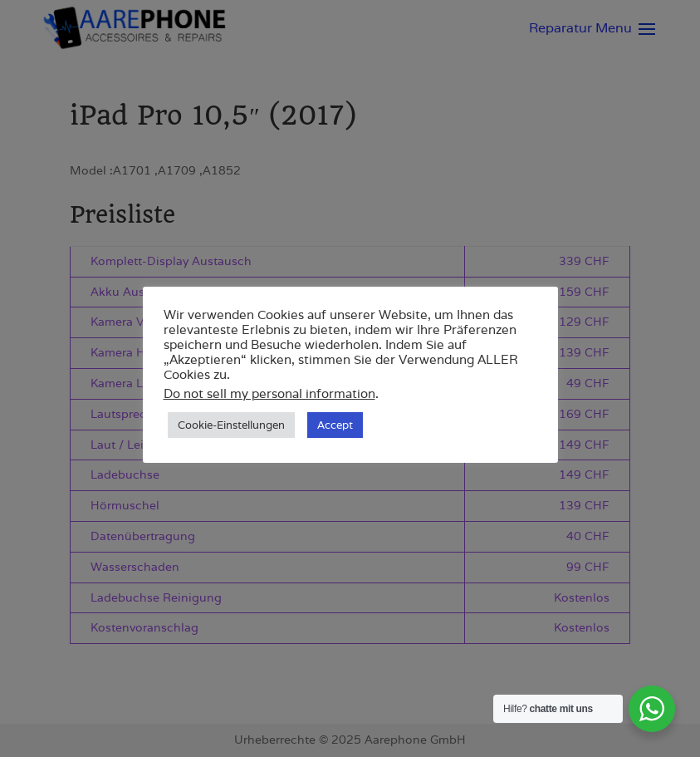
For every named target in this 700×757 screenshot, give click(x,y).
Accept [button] (335, 425)
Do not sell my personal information (269, 393)
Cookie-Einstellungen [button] (231, 425)
